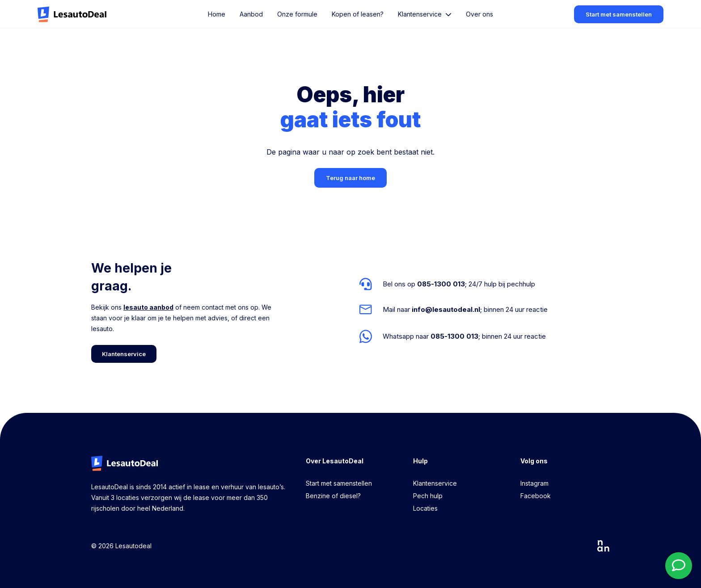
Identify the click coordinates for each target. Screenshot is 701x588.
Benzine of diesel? (333, 496)
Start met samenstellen (339, 483)
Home (217, 14)
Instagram (534, 483)
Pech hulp (428, 496)
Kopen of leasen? (358, 14)
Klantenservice (435, 483)
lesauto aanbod (148, 307)
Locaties (425, 508)
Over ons (479, 14)
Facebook (536, 496)
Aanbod (251, 14)
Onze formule (297, 14)
